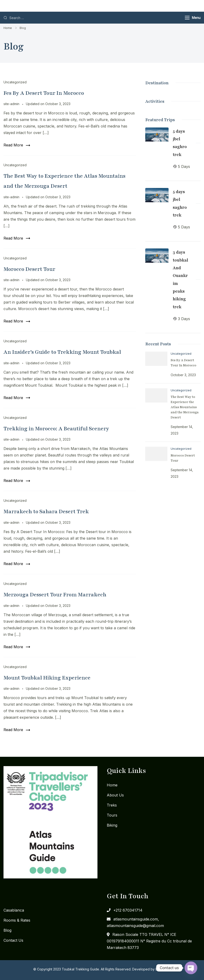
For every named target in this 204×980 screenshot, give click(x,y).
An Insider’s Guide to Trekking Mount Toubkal (62, 352)
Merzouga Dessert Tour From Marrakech (55, 595)
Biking (112, 825)
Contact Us (13, 940)
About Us (115, 795)
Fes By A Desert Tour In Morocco (44, 93)
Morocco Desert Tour (29, 269)
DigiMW (161, 969)
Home (112, 785)
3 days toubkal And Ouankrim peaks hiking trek (180, 279)
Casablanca (14, 910)
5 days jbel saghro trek (180, 143)
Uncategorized (15, 82)
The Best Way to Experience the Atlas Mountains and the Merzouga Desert (185, 407)
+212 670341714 (128, 910)
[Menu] (187, 18)
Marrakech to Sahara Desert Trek (46, 511)
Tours (112, 815)
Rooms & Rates (17, 920)
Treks (112, 805)
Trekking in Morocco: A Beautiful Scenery (56, 429)
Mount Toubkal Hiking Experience (47, 678)
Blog (7, 930)
